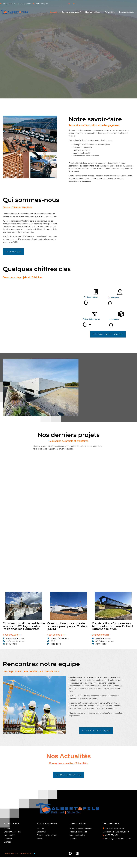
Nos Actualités (68, 756)
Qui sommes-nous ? (71, 12)
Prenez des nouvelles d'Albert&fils (68, 763)
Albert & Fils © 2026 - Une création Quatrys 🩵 (20, 853)
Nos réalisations (93, 12)
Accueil (54, 12)
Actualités (110, 12)
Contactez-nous (127, 12)
